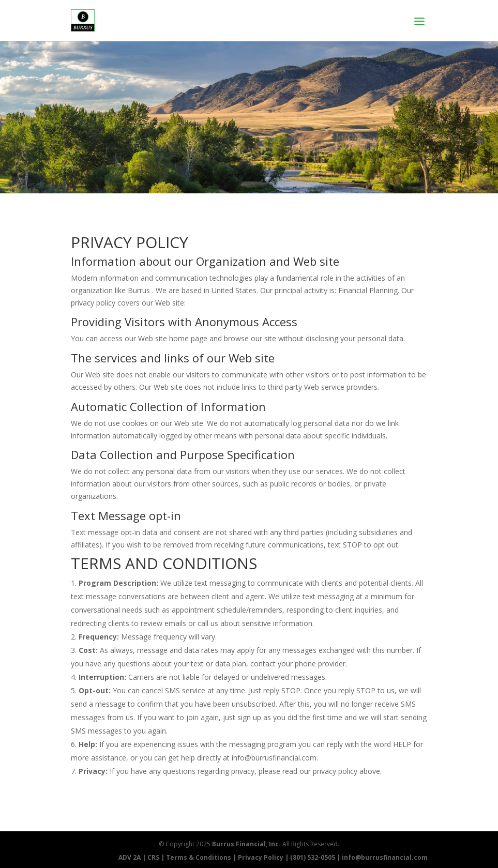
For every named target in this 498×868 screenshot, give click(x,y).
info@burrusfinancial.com (385, 857)
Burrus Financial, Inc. (246, 844)
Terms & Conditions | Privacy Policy (225, 857)
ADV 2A (130, 857)
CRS (153, 857)
